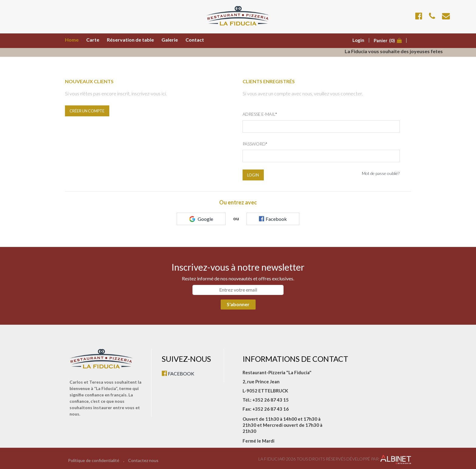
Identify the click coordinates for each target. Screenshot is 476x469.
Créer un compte (87, 111)
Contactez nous (143, 460)
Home (72, 40)
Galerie (170, 40)
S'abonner (238, 304)
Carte (93, 40)
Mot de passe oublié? (381, 173)
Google (201, 219)
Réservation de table (130, 40)
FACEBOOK (178, 373)
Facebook (273, 219)
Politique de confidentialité (94, 460)
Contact (195, 40)
